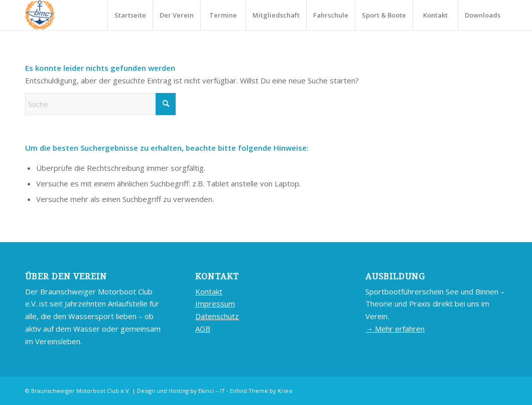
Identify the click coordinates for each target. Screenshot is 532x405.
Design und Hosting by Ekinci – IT (181, 391)
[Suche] (100, 104)
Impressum (215, 303)
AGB (203, 329)
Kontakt (209, 291)
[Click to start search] (166, 104)
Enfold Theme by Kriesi (261, 391)
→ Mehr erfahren (395, 329)
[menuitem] (130, 15)
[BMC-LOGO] (40, 15)
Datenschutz (217, 316)
